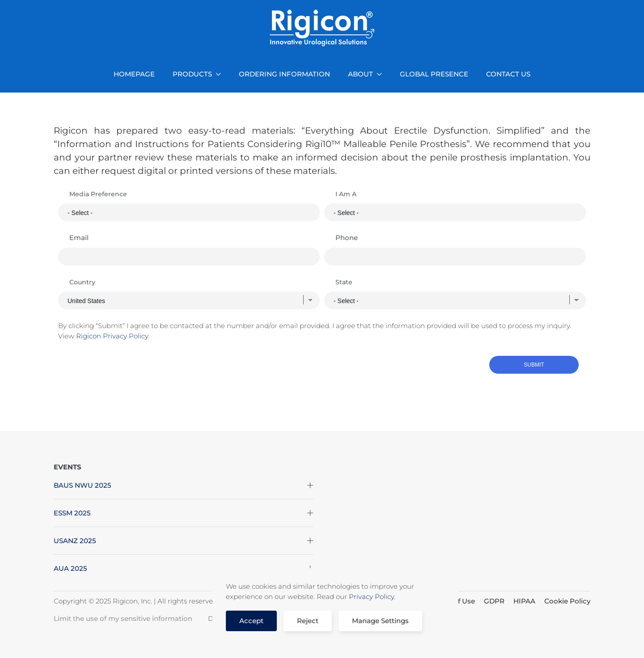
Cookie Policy (567, 601)
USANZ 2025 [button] (183, 541)
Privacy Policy (371, 597)
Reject (308, 621)
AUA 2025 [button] (183, 568)
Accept (251, 621)
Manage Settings (380, 621)
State (344, 282)
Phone (347, 238)
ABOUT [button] (365, 74)
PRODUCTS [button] (197, 74)
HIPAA (524, 601)
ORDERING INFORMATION (284, 74)
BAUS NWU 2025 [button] (183, 485)
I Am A (346, 194)
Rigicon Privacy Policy (112, 336)
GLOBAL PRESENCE (434, 74)
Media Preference (98, 194)
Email (79, 238)
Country (82, 282)
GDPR (494, 601)
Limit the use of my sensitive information (123, 618)
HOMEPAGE (134, 74)
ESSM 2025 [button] (183, 513)
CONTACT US (508, 74)
